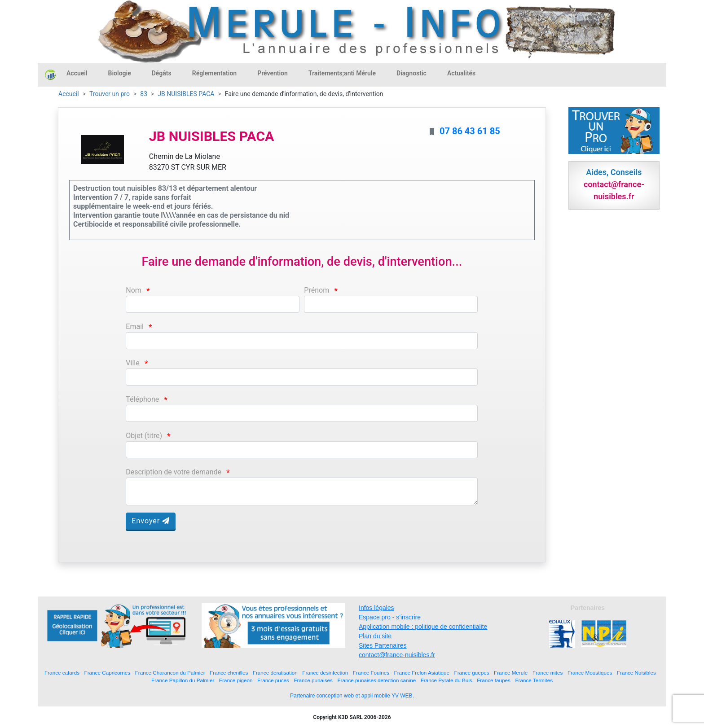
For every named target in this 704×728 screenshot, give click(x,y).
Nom (134, 290)
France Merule (511, 673)
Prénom (317, 290)
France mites (548, 673)
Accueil (77, 73)
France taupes (494, 680)
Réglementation (214, 73)
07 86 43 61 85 (470, 131)
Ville (132, 363)
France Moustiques (590, 673)
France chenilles (229, 673)
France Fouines (371, 673)
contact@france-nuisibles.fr (397, 655)
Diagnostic (411, 73)
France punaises (313, 680)
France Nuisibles (636, 673)
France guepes (472, 673)
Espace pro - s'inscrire (390, 617)
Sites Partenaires (383, 645)
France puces (273, 680)
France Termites (534, 680)
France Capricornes (108, 673)
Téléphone (142, 399)
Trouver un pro (110, 94)
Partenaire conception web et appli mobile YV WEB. (352, 696)
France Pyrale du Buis (447, 680)
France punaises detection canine (376, 680)
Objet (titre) (144, 436)
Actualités (461, 73)
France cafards (62, 673)
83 (144, 94)
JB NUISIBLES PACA (186, 94)
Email (135, 327)
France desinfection (325, 673)
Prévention (273, 73)
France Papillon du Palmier (183, 680)
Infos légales (376, 608)
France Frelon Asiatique (422, 673)
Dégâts (162, 73)
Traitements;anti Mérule (342, 73)
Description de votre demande (174, 472)
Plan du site (375, 636)
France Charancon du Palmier (170, 673)
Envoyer (151, 521)
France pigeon (236, 680)
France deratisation (275, 673)
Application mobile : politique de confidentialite (423, 627)
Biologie (120, 73)
